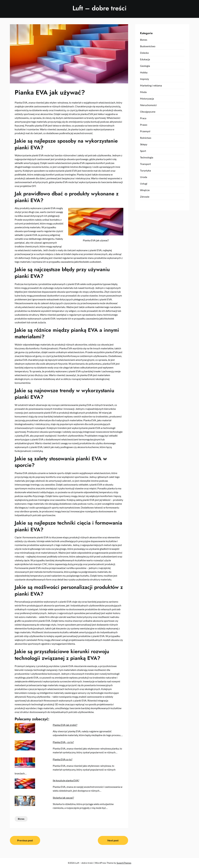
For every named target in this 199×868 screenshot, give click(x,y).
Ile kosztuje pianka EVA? (66, 780)
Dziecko (144, 53)
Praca (143, 118)
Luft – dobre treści (100, 8)
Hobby (144, 72)
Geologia (145, 66)
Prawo (144, 125)
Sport (143, 151)
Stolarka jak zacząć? (63, 798)
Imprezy (145, 79)
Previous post (25, 840)
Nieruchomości (148, 105)
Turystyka (145, 170)
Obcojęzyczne (148, 112)
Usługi (144, 184)
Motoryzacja (147, 98)
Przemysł (145, 131)
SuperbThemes (124, 863)
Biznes (21, 819)
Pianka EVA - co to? (63, 742)
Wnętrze (145, 190)
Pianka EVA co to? (63, 759)
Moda (143, 92)
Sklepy (144, 144)
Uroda (144, 177)
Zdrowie (145, 197)
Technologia (147, 157)
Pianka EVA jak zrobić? (65, 725)
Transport (145, 164)
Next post (113, 840)
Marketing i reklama (151, 85)
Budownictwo (148, 46)
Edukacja (145, 59)
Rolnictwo (146, 138)
